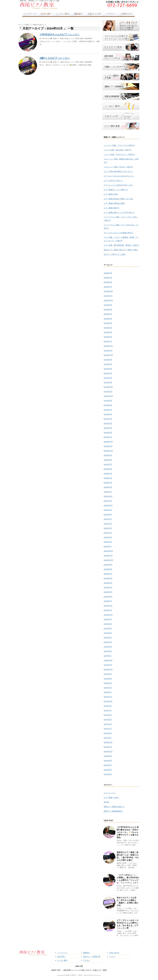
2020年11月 (108, 556)
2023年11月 (108, 392)
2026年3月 (108, 278)
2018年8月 (108, 679)
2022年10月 (108, 451)
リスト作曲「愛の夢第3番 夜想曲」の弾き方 (121, 245)
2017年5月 (108, 720)
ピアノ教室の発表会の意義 (114, 203)
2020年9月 (108, 565)
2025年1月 (108, 342)
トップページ (62, 953)
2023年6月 (108, 414)
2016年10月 (108, 752)
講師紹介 (87, 953)
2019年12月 (108, 606)
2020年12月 (108, 551)
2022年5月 (108, 474)
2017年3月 (108, 729)
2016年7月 (108, 765)
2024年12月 (108, 346)
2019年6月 (108, 633)
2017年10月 (108, 702)
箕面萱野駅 (88, 39)
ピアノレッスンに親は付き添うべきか (118, 185)
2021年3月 (108, 537)
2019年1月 (108, 656)
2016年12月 (108, 743)
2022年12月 (108, 442)
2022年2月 (108, 487)
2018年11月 (108, 665)
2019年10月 (108, 615)
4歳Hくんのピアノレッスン (55, 58)
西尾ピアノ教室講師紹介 (113, 811)
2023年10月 (108, 396)
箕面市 (82, 39)
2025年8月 (108, 310)
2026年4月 (108, 273)
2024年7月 (108, 364)
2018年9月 (108, 674)
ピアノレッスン (110, 793)
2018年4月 (108, 688)
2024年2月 (108, 383)
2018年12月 (108, 660)
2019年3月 (108, 647)
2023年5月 (108, 419)
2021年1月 (108, 547)
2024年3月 (108, 378)
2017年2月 (108, 733)
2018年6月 (108, 683)
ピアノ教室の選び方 (111, 208)
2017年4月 (108, 724)
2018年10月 (108, 670)
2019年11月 (108, 610)
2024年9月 (108, 360)
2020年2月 (108, 597)
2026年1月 (108, 287)
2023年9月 (108, 401)
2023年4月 (108, 424)
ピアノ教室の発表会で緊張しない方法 (118, 199)
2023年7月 (108, 410)
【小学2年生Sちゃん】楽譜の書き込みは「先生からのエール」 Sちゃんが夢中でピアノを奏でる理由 (128, 832)
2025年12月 (108, 291)
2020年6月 (108, 578)
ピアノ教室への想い (111, 798)
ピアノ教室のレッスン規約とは (116, 190)
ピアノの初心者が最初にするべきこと (118, 172)
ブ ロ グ (112, 957)
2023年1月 (108, 437)
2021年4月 (108, 533)
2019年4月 (108, 642)
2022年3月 (108, 483)
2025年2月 (108, 337)
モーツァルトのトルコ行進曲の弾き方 (118, 233)
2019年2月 (108, 651)
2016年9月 (108, 756)
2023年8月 (108, 405)
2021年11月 (108, 501)
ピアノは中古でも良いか (113, 181)
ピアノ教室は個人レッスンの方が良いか (119, 213)
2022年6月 (108, 469)
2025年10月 (108, 301)
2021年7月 (108, 519)
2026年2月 (108, 282)
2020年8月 (108, 569)
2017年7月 (108, 711)
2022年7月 (108, 465)
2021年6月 (108, 524)
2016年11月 (108, 747)
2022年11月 (108, 446)
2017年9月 (108, 706)
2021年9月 (108, 510)
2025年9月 (108, 305)
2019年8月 (108, 624)
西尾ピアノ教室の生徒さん (62, 39)
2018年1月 (108, 692)
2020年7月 (108, 574)
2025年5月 (108, 323)
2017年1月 (108, 738)
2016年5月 (108, 774)
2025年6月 (108, 319)
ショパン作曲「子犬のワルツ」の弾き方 (119, 155)
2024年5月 (108, 369)
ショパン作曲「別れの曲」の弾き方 (118, 150)
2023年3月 (108, 428)
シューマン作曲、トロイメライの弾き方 (119, 145)
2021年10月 (108, 506)
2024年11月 (108, 351)
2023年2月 (108, 433)
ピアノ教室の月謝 (111, 194)
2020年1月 (108, 601)
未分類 (106, 802)
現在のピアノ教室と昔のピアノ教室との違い (121, 250)
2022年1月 (108, 492)
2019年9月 (108, 619)
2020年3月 (108, 592)
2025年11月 (108, 296)
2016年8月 (108, 761)
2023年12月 (108, 387)
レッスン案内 (62, 960)
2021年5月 (108, 528)
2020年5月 (108, 583)
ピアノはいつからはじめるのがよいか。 (119, 176)
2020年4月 (108, 588)
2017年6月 (108, 715)
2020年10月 (108, 560)
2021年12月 (108, 496)
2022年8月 (108, 460)
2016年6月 (108, 770)
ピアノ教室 (75, 39)
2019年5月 (108, 638)
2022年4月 (108, 478)
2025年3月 (108, 332)
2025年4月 (108, 328)
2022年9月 (108, 455)
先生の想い (61, 957)
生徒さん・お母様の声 (92, 957)
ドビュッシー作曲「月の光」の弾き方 (118, 167)
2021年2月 (108, 542)
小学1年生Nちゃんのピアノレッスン (59, 35)
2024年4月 (108, 373)
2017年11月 (108, 697)
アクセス (87, 960)
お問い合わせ (114, 953)
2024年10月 (108, 355)
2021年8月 (108, 515)
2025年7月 (108, 314)
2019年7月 (108, 629)
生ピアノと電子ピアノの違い (115, 254)
